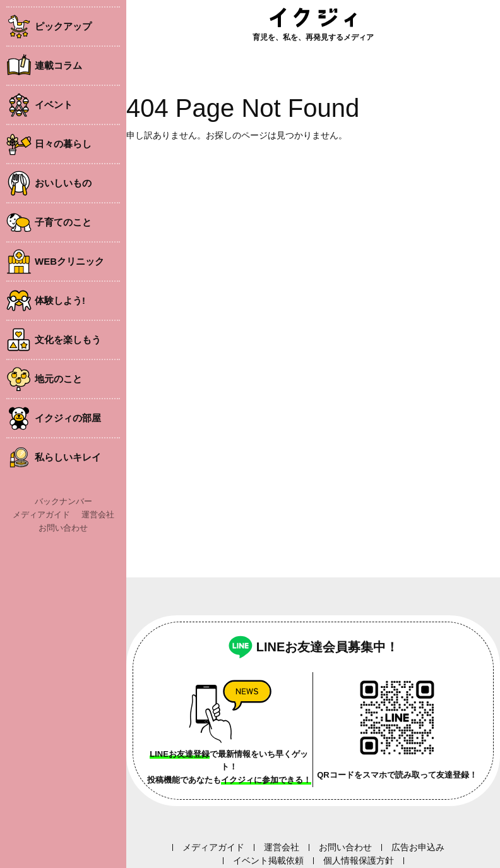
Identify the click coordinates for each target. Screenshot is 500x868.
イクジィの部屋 (68, 418)
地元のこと (58, 379)
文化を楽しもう (68, 340)
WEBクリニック (69, 261)
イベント (54, 105)
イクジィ (313, 17)
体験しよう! (60, 300)
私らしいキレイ (68, 457)
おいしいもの (63, 183)
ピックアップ (63, 26)
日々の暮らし (63, 144)
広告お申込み (418, 847)
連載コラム (58, 65)
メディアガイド (41, 515)
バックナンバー (63, 501)
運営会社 (98, 515)
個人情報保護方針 (359, 860)
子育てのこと (63, 222)
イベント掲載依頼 (268, 860)
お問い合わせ (63, 528)
